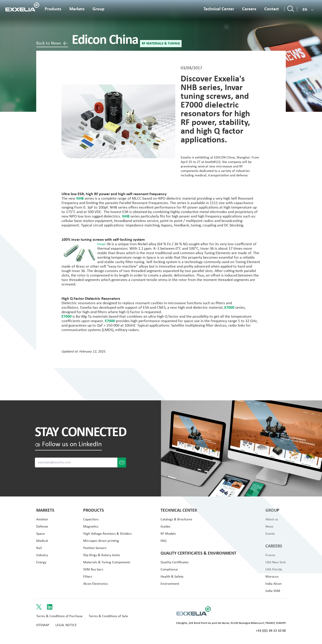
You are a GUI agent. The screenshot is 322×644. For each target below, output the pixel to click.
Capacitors (91, 519)
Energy (41, 562)
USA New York (276, 562)
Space (40, 534)
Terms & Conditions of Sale (108, 616)
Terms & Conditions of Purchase (59, 616)
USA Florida (274, 570)
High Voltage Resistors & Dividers (107, 534)
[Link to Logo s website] (194, 611)
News (269, 527)
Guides (165, 527)
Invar (101, 244)
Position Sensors (95, 548)
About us (272, 519)
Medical (42, 541)
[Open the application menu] (77, 11)
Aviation (42, 519)
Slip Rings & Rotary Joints (102, 555)
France (270, 555)
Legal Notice (66, 625)
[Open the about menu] (99, 11)
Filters (88, 577)
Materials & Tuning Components (107, 562)
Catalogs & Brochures (176, 519)
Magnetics (91, 527)
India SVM (273, 591)
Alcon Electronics (96, 584)
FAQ (163, 541)
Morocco (272, 577)
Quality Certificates (175, 562)
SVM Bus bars (93, 570)
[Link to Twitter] (39, 607)
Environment (170, 584)
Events (270, 534)
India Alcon (273, 584)
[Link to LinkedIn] (50, 607)
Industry (42, 555)
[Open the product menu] (53, 11)
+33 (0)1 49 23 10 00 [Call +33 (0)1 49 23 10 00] (271, 631)
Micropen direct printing (101, 541)
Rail (39, 548)
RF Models (168, 534)
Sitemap (43, 625)
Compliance (169, 570)
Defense (42, 527)
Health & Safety (172, 577)
